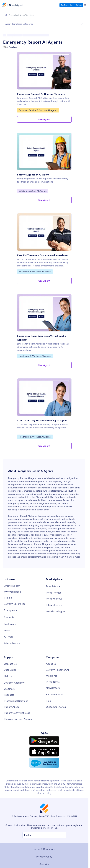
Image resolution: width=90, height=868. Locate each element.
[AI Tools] (8, 637)
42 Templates (12, 47)
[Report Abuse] (12, 707)
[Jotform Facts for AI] (57, 670)
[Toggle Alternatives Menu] (12, 643)
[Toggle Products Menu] (11, 617)
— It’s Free (71, 5)
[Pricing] (8, 598)
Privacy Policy (44, 856)
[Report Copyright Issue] (17, 713)
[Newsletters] (53, 688)
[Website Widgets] (56, 611)
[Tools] (7, 630)
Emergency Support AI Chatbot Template (41, 94)
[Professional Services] (16, 701)
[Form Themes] (54, 593)
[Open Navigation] (85, 5)
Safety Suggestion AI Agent (33, 175)
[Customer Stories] (56, 707)
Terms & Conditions (44, 848)
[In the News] (53, 682)
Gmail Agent (16, 5)
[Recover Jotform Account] (19, 719)
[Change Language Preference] (44, 834)
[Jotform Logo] (5, 5)
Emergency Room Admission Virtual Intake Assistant (41, 338)
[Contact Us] (10, 664)
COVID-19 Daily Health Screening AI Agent (42, 420)
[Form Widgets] (54, 599)
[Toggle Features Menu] (10, 624)
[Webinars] (9, 689)
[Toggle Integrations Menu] (54, 605)
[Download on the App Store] (44, 751)
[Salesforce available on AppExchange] (44, 762)
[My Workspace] (12, 592)
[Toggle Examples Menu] (11, 610)
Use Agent (44, 119)
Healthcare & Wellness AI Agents (35, 271)
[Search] (6, 15)
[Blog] (48, 701)
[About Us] (51, 664)
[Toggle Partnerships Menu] (55, 694)
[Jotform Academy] (14, 683)
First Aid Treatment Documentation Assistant (43, 255)
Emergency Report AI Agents (33, 42)
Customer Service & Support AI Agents (38, 110)
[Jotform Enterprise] (15, 604)
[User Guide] (10, 670)
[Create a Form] (12, 586)
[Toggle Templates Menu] (53, 586)
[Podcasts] (9, 695)
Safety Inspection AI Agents (32, 191)
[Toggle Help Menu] (8, 676)
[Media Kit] (51, 676)
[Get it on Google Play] (44, 741)
